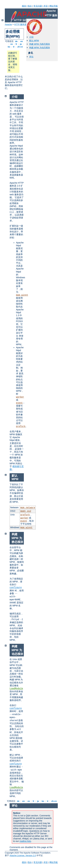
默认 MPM (34, 41)
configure (16, 588)
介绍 (31, 37)
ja (21, 44)
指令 (30, 6)
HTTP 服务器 (20, 24)
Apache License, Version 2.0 (23, 855)
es (12, 44)
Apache (8, 24)
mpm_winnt (22, 295)
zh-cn (20, 47)
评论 (31, 57)
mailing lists (25, 841)
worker (20, 397)
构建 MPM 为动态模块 (40, 48)
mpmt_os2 (26, 511)
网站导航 (54, 6)
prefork (21, 426)
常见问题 (38, 6)
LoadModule (16, 689)
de (16, 41)
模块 (24, 6)
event (19, 403)
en (22, 41)
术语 (46, 6)
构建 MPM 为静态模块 (40, 44)
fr (16, 44)
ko (9, 47)
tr (14, 47)
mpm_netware (28, 508)
